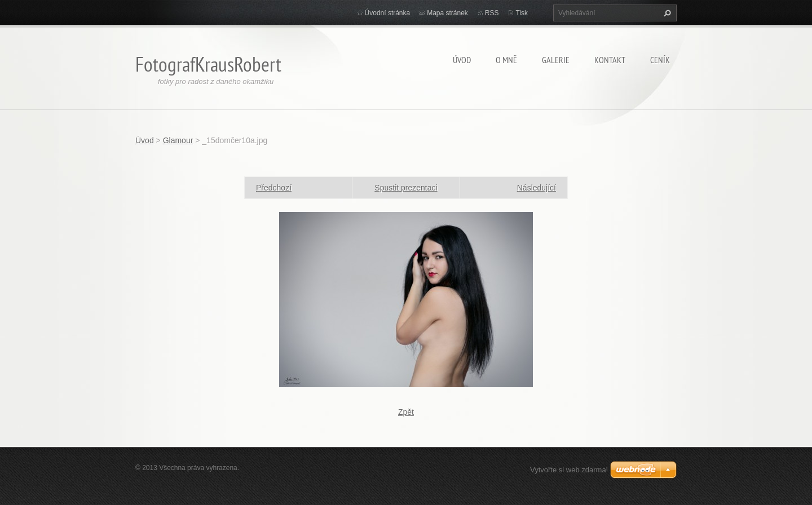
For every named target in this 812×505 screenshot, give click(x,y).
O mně (506, 60)
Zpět (406, 412)
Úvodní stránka (388, 13)
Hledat (666, 13)
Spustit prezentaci (406, 188)
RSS (492, 13)
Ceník (660, 60)
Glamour (178, 140)
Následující (537, 188)
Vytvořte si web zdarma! (569, 470)
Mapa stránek (447, 13)
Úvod (462, 60)
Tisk (522, 13)
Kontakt (610, 60)
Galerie (556, 60)
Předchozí (274, 188)
